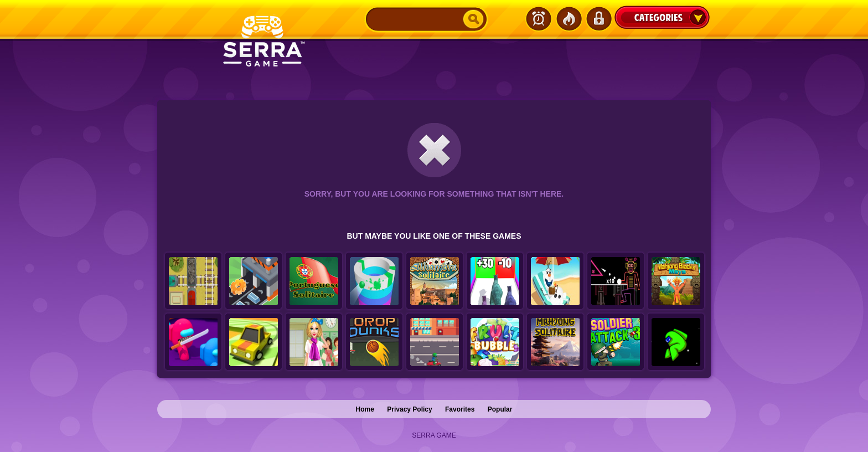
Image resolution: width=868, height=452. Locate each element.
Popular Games (569, 19)
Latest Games (539, 19)
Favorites (460, 409)
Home (365, 409)
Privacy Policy (409, 409)
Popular (500, 409)
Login (598, 19)
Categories (662, 17)
